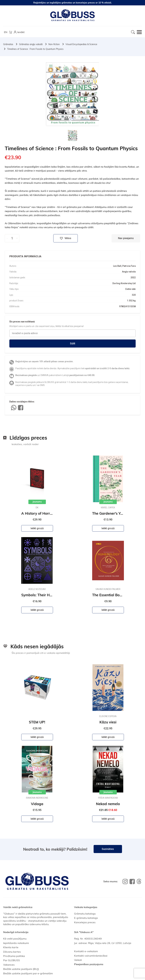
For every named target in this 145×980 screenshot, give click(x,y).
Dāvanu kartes (12, 952)
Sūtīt (73, 344)
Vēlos (66, 238)
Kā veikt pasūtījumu (15, 939)
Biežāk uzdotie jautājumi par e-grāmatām (28, 973)
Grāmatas (8, 44)
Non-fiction (54, 44)
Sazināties (108, 849)
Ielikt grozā (37, 528)
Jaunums (37, 502)
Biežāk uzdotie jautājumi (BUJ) (21, 969)
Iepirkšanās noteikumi (16, 943)
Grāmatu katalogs (85, 914)
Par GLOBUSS (12, 960)
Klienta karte (11, 947)
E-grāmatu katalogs (86, 918)
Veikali (78, 960)
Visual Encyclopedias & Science (81, 44)
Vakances (9, 965)
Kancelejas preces (85, 922)
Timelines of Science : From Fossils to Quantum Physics (35, 49)
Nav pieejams (126, 238)
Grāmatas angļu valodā (31, 44)
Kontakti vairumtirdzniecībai (91, 956)
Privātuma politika (14, 956)
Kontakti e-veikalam (86, 951)
